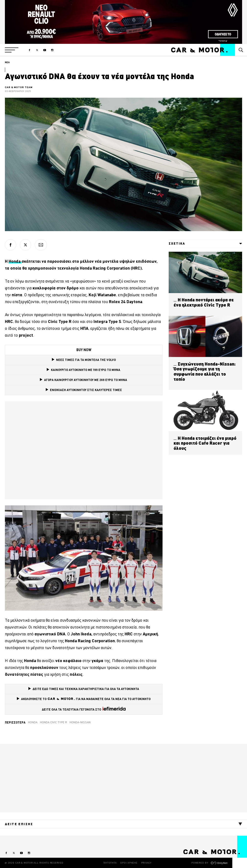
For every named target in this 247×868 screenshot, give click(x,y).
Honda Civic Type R (53, 722)
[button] (12, 50)
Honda (15, 261)
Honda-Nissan (80, 722)
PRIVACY (146, 863)
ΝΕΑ (7, 62)
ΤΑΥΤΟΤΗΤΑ (110, 863)
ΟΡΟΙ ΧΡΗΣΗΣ (129, 863)
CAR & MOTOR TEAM (19, 87)
